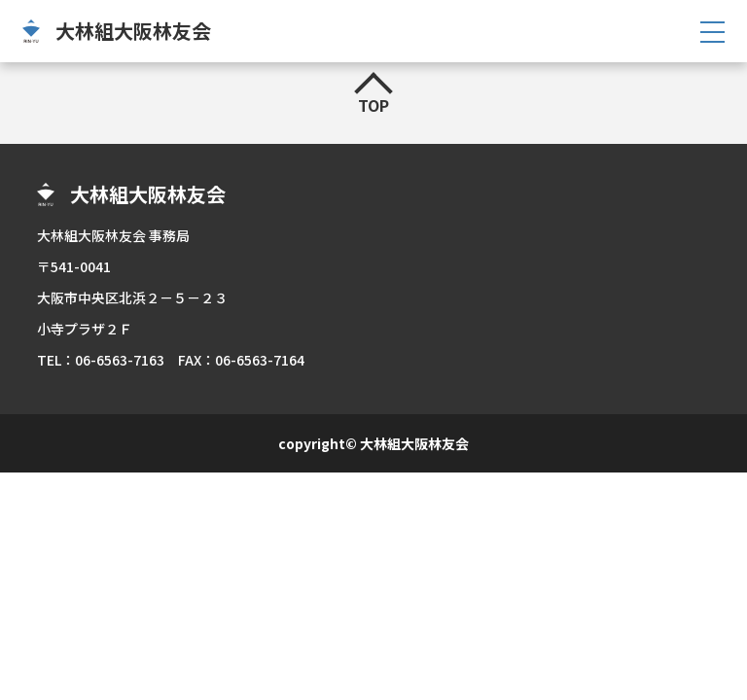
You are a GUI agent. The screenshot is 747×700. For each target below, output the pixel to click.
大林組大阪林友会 (133, 31)
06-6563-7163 (120, 360)
